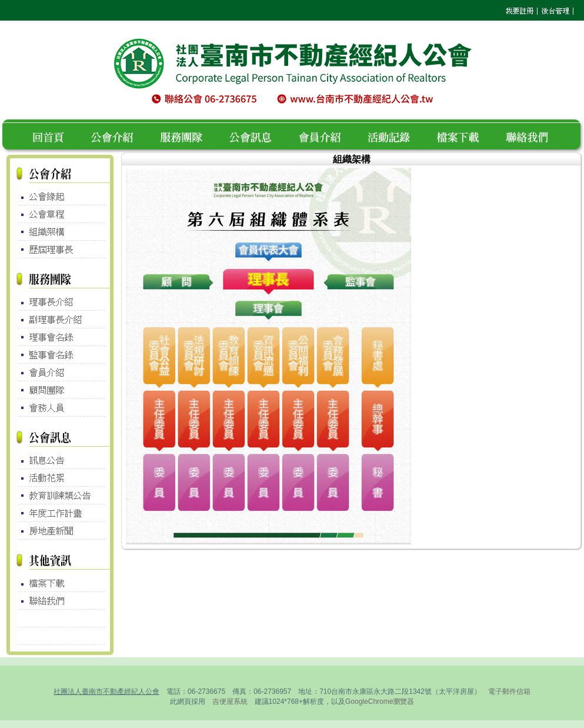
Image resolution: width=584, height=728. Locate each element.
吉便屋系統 (230, 702)
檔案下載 (465, 136)
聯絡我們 (530, 136)
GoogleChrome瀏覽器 (380, 702)
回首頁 (53, 136)
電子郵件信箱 (509, 692)
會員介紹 (327, 136)
